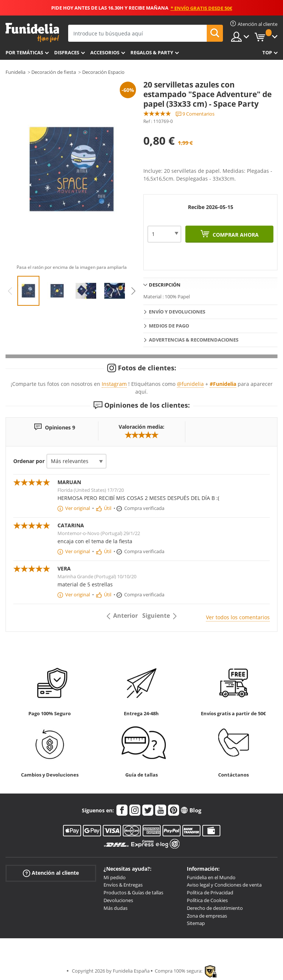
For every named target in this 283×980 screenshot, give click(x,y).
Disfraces (67, 52)
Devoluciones (118, 900)
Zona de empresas (207, 916)
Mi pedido (115, 877)
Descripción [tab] (165, 285)
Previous (10, 291)
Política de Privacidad (210, 892)
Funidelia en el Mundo (211, 877)
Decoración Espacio (103, 72)
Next (133, 291)
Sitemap (196, 923)
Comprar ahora (235, 235)
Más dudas (116, 908)
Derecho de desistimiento (215, 908)
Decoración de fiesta (54, 72)
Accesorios (105, 52)
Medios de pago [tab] (169, 326)
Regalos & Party (152, 52)
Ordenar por (29, 461)
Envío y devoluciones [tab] (177, 312)
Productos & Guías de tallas (133, 892)
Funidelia (15, 72)
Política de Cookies (207, 900)
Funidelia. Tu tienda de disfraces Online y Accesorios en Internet (32, 33)
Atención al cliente (51, 873)
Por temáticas (24, 52)
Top (267, 52)
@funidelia (190, 384)
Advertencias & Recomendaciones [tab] (194, 340)
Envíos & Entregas (123, 885)
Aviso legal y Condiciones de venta (224, 885)
